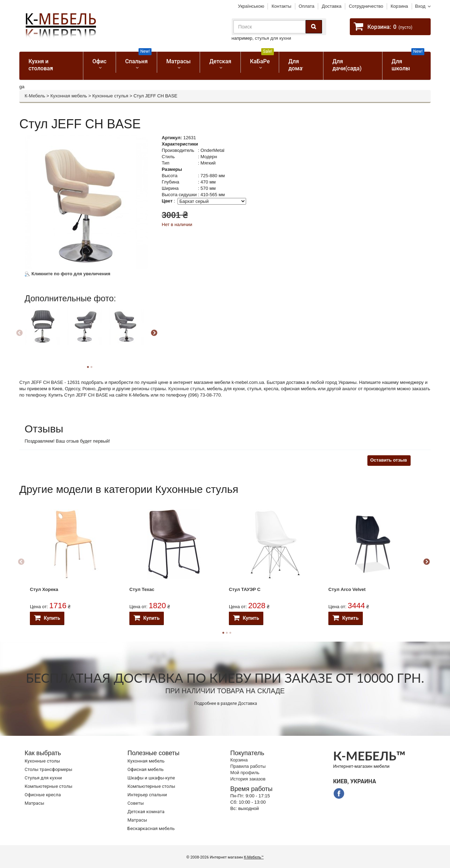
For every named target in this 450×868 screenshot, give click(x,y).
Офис (99, 61)
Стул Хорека (44, 589)
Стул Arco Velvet (347, 589)
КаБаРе (262, 58)
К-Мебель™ (254, 857)
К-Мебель (35, 96)
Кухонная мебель (69, 96)
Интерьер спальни (147, 795)
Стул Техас (142, 589)
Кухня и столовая (41, 65)
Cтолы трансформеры (49, 769)
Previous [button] (19, 333)
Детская (220, 61)
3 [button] (230, 633)
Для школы (408, 62)
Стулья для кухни (43, 778)
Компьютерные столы (49, 786)
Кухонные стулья (110, 96)
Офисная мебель (146, 769)
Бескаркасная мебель (151, 828)
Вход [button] (420, 6)
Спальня (138, 58)
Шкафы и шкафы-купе (151, 778)
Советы (136, 803)
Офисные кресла (43, 795)
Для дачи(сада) (347, 65)
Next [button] (154, 333)
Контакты (281, 6)
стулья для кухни (273, 38)
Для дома (295, 65)
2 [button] (91, 367)
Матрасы (178, 61)
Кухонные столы (42, 761)
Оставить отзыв (388, 460)
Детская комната (146, 812)
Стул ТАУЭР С (245, 589)
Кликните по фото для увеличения (67, 274)
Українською (251, 6)
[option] (45, 332)
